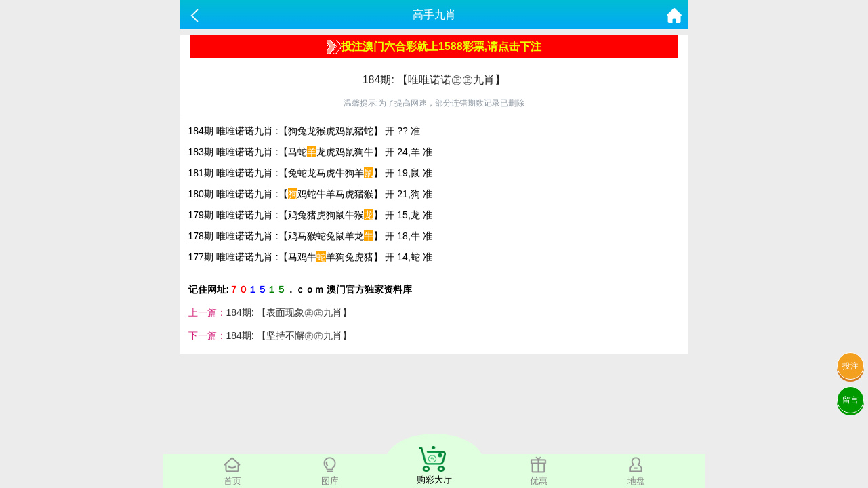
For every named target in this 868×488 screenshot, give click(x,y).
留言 (850, 400)
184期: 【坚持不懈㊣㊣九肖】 (289, 335)
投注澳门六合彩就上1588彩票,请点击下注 (434, 47)
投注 (850, 366)
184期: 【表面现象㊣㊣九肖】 (289, 312)
